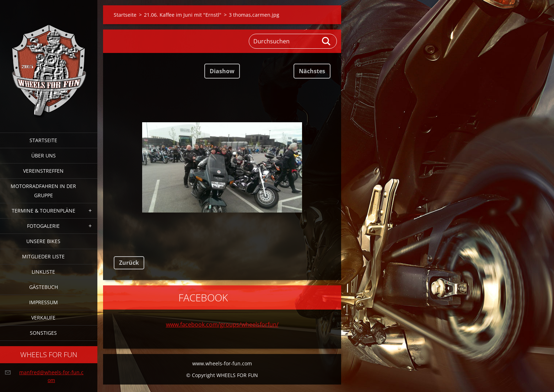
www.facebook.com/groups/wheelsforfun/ (222, 324)
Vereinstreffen (43, 171)
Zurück (129, 263)
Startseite (43, 140)
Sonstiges (43, 333)
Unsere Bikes (43, 241)
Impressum (44, 302)
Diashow (222, 71)
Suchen (327, 41)
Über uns (44, 155)
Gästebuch (44, 287)
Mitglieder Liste (43, 256)
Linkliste (43, 272)
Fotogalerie (43, 226)
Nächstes (312, 71)
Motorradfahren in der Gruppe (43, 191)
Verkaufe (43, 318)
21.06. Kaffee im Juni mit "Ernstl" (183, 15)
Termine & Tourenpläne (44, 211)
